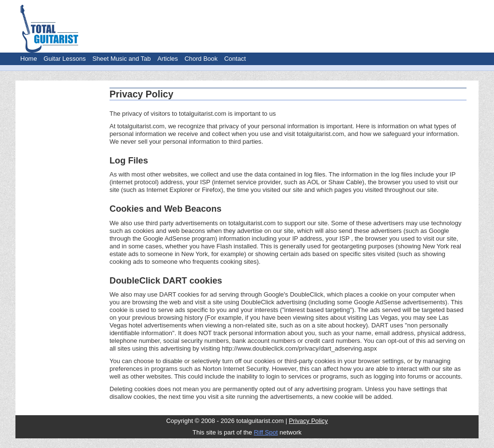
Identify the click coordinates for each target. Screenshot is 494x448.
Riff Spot (266, 432)
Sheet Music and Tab (121, 59)
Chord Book (201, 59)
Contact (235, 59)
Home (29, 59)
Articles (168, 59)
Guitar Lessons (64, 59)
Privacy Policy (309, 421)
